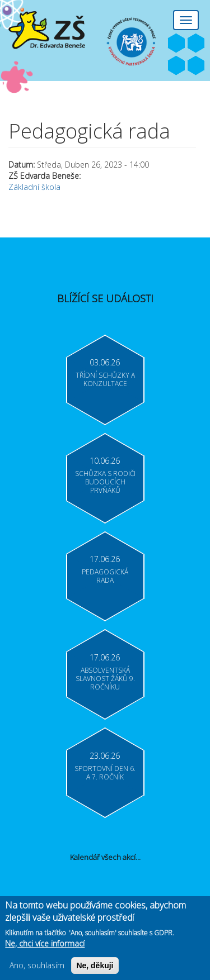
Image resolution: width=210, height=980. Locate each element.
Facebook (176, 44)
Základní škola (34, 187)
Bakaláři (176, 66)
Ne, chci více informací (45, 947)
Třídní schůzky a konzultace (105, 379)
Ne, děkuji (95, 969)
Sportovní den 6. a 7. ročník (105, 773)
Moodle (196, 66)
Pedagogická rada (105, 576)
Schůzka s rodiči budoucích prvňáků (105, 482)
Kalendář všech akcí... (105, 857)
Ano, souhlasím (37, 969)
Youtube (196, 44)
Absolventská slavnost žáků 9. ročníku (105, 679)
